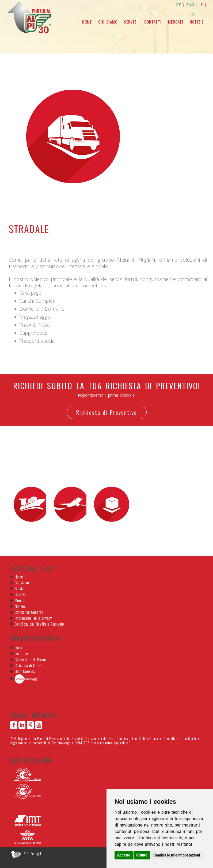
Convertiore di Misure (30, 659)
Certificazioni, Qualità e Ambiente (39, 624)
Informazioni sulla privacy (33, 618)
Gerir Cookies (25, 671)
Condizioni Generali (29, 612)
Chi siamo (108, 22)
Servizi (131, 22)
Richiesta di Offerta (29, 665)
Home (87, 22)
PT (178, 5)
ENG (190, 5)
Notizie (197, 22)
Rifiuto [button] (142, 855)
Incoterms (22, 653)
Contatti (153, 22)
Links (18, 648)
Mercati (176, 22)
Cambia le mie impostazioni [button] (177, 855)
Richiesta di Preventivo (107, 412)
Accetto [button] (124, 855)
